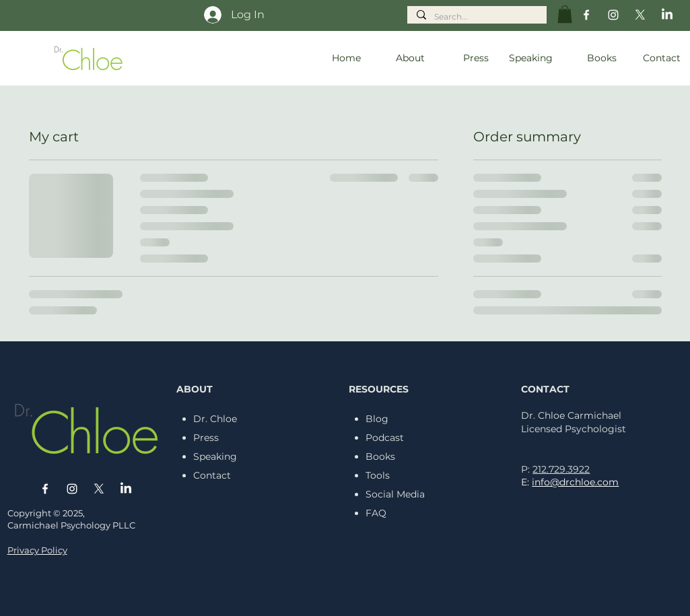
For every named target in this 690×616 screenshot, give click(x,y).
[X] (640, 15)
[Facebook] (586, 15)
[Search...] (476, 17)
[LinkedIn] (667, 15)
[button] (565, 14)
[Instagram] (613, 15)
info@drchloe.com (575, 482)
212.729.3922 (561, 469)
